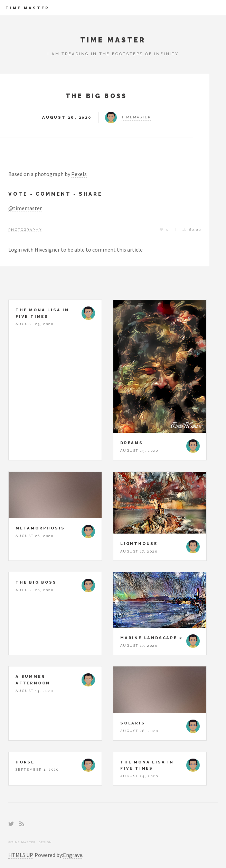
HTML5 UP (20, 855)
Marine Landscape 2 (151, 638)
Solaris (133, 723)
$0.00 (195, 230)
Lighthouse (139, 544)
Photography (25, 230)
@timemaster (25, 208)
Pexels (79, 174)
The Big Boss (96, 96)
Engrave (73, 855)
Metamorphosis (40, 528)
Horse (25, 762)
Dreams (132, 443)
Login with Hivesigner (34, 250)
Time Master (27, 8)
